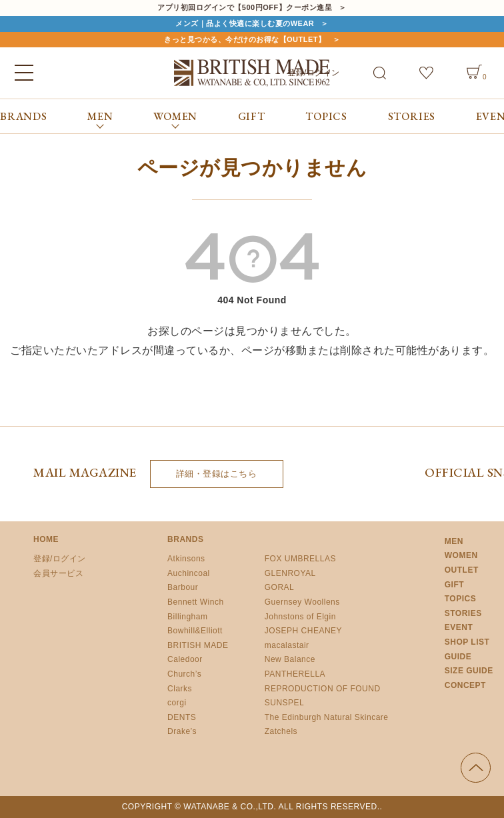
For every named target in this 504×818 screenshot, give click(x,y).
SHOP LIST (467, 642)
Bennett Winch (196, 602)
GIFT (252, 116)
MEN (454, 541)
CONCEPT (465, 685)
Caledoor (185, 659)
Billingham (187, 617)
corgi (177, 703)
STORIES (412, 116)
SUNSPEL (285, 703)
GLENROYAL (290, 573)
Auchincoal (189, 573)
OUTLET (462, 570)
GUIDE (458, 657)
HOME (46, 539)
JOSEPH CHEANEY (303, 631)
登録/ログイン (60, 559)
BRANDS (24, 116)
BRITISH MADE (198, 645)
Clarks (180, 689)
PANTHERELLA (295, 674)
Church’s (184, 674)
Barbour (183, 587)
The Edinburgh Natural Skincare (327, 717)
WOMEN (461, 555)
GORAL (280, 587)
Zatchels (281, 731)
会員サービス (58, 573)
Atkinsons (186, 559)
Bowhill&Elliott (195, 631)
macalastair (287, 645)
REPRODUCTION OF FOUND (323, 689)
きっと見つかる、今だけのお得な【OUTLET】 (245, 39)
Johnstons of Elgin (300, 617)
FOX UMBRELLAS (300, 559)
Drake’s (182, 731)
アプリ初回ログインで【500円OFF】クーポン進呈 (245, 7)
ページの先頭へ (476, 768)
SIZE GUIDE (469, 671)
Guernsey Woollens (302, 602)
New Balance (290, 659)
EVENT (459, 627)
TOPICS (326, 116)
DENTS (182, 717)
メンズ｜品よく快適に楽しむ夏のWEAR (245, 23)
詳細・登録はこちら (217, 474)
